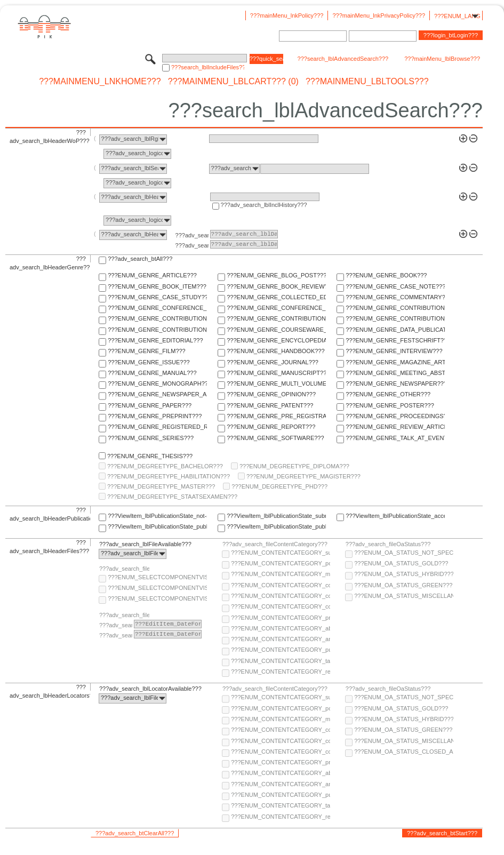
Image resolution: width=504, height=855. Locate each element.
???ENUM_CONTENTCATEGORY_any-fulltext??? (281, 639)
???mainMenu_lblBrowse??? (442, 59)
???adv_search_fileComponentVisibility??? (124, 569)
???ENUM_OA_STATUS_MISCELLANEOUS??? (404, 596)
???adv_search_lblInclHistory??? (264, 205)
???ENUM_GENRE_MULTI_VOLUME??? (276, 383)
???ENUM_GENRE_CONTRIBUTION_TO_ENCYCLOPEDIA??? (276, 318)
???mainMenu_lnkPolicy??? (287, 15)
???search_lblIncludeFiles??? (208, 67)
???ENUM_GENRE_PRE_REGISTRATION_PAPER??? (276, 416)
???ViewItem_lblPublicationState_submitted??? (276, 516)
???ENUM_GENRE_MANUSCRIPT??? (276, 373)
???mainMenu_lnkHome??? (100, 82)
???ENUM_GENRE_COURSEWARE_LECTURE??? (276, 330)
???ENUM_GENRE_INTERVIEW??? (394, 351)
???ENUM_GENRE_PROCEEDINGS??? (395, 416)
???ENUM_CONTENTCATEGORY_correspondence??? (281, 606)
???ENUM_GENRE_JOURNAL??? (273, 362)
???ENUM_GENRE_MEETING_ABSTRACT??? (395, 373)
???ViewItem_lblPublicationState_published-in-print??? (276, 526)
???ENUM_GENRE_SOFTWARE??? (275, 438)
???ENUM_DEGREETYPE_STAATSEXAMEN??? (172, 497)
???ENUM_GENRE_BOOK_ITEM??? (157, 286)
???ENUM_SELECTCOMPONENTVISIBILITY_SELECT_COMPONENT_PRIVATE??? (157, 598)
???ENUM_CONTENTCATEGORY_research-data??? (281, 672)
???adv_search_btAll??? (140, 259)
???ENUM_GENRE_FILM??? (147, 351)
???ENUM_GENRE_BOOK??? (386, 275)
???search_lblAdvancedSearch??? (343, 59)
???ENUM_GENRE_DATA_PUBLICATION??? (395, 330)
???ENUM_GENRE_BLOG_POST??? (276, 275)
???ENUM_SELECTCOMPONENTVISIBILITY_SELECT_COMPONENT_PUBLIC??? (157, 588)
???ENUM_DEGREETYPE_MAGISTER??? (303, 476)
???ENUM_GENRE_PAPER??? (150, 405)
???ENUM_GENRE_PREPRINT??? (155, 416)
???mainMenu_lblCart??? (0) (233, 82)
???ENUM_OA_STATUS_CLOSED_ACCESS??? (404, 752)
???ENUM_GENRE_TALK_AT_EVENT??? (395, 438)
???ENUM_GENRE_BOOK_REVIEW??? (276, 286)
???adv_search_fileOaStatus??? (388, 544)
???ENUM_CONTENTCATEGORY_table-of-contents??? (281, 661)
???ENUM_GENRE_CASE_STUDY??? (157, 297)
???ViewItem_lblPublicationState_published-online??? (157, 526)
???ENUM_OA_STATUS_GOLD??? (401, 563)
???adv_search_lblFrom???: (192, 235)
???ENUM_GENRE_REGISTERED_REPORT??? (157, 427)
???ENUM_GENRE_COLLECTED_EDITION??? (276, 297)
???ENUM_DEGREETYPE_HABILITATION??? (169, 476)
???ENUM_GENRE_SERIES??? (151, 438)
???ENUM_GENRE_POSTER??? (390, 405)
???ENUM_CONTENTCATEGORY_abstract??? (281, 628)
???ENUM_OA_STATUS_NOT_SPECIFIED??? (404, 553)
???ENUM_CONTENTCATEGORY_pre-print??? (281, 618)
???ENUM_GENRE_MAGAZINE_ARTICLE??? (395, 362)
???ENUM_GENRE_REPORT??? (271, 427)
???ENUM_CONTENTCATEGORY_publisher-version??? (281, 650)
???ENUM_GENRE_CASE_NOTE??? (395, 286)
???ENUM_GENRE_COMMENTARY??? (395, 297)
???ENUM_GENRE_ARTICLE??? (152, 275)
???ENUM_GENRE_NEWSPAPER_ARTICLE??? (157, 394)
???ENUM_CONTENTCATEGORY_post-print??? (281, 563)
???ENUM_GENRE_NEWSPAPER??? (395, 383)
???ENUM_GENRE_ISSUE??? (149, 362)
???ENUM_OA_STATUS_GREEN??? (403, 585)
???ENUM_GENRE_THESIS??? (150, 456)
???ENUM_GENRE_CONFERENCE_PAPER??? (157, 308)
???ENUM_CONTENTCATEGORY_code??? (281, 585)
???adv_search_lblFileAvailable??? (145, 544)
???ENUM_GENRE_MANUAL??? (152, 373)
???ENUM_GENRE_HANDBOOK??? (275, 351)
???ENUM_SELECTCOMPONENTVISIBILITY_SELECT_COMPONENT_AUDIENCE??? (157, 577)
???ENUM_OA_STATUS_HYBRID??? (404, 574)
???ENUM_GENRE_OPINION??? (271, 394)
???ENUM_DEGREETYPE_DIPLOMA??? (294, 466)
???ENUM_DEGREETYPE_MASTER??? (161, 486)
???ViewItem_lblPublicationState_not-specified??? (157, 516)
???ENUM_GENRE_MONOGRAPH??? (157, 383)
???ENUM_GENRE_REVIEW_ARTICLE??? (395, 427)
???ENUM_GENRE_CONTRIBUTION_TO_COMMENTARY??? (157, 318)
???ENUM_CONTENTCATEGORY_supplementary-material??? (281, 553)
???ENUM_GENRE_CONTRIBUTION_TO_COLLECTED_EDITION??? (395, 308)
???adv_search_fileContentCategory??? (275, 544)
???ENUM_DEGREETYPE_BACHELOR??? (165, 466)
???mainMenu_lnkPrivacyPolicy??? (379, 15)
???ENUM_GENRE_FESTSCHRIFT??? (395, 340)
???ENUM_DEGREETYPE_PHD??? (279, 486)
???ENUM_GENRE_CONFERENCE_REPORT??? (276, 308)
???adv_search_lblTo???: (192, 245)
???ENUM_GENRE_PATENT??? (270, 405)
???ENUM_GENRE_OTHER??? (388, 394)
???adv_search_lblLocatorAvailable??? (150, 689)
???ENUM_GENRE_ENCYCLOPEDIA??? (276, 340)
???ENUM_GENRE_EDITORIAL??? (155, 340)
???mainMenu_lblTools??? (367, 82)
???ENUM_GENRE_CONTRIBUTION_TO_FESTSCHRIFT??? (395, 318)
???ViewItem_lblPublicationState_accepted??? (395, 516)
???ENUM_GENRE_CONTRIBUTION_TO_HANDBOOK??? (157, 330)
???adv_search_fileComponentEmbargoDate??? (124, 615)
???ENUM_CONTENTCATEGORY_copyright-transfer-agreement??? (281, 596)
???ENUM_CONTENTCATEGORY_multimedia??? (281, 574)
